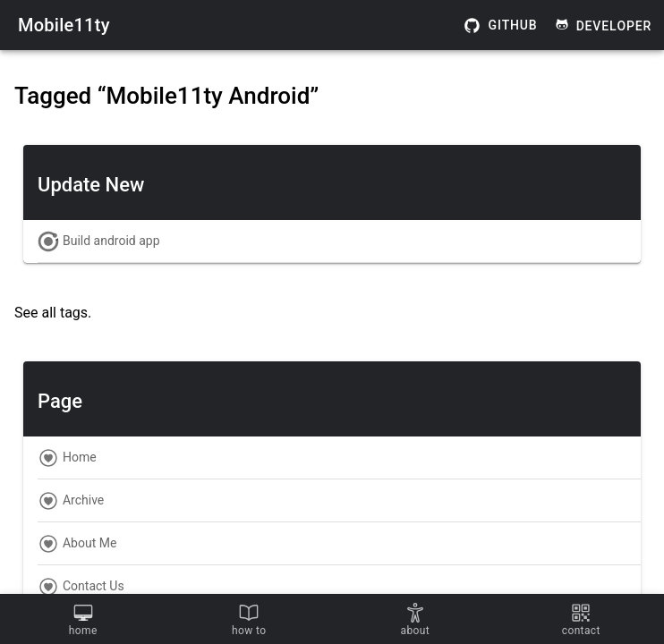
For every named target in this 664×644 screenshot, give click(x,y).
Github (501, 25)
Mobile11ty (64, 25)
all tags (64, 313)
